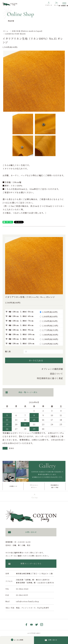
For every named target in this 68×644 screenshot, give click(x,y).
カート (56, 5)
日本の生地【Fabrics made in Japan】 (27, 31)
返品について (56, 374)
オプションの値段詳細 (52, 369)
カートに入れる (34, 360)
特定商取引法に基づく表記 (50, 378)
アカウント (49, 5)
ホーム (6, 31)
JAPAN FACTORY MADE (15, 34)
